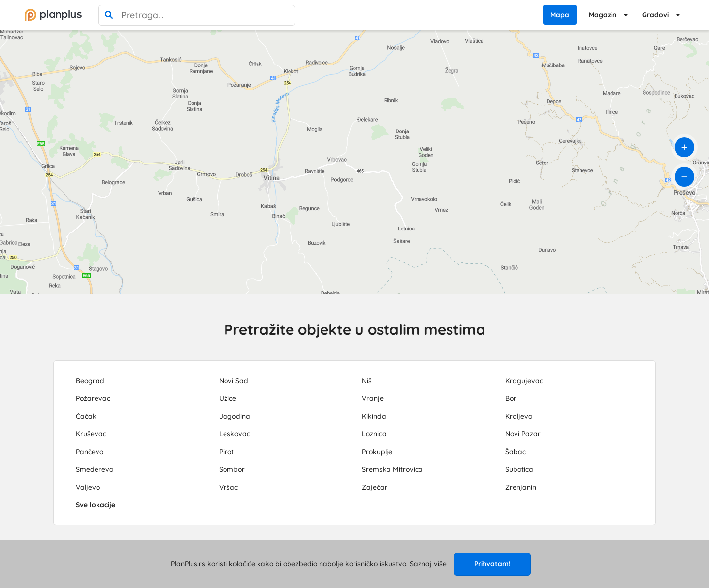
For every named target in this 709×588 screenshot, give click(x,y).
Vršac (228, 487)
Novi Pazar (523, 434)
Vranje (373, 398)
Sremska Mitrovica (392, 469)
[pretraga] (109, 15)
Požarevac (93, 398)
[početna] (53, 15)
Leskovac (235, 434)
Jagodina (235, 416)
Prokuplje (377, 452)
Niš (367, 381)
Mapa (560, 15)
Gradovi (655, 15)
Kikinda (374, 416)
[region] (354, 162)
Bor (511, 398)
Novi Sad (234, 381)
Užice (228, 398)
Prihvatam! (492, 564)
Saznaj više (428, 564)
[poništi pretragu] (285, 15)
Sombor (232, 469)
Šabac (516, 452)
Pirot (226, 452)
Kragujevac (524, 381)
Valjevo (88, 487)
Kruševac (91, 434)
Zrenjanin (521, 487)
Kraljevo (519, 416)
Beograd (90, 381)
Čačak (86, 416)
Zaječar (375, 487)
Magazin (603, 15)
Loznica (374, 434)
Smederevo (95, 469)
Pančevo (90, 452)
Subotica (519, 469)
